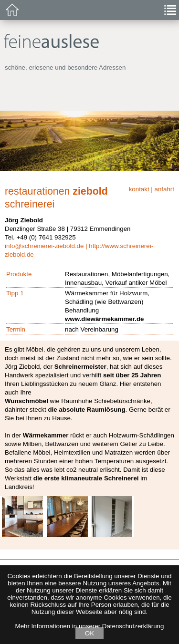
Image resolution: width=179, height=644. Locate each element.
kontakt (139, 189)
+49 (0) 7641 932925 (46, 237)
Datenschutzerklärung (133, 626)
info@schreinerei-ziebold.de (44, 246)
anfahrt (165, 189)
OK (89, 633)
